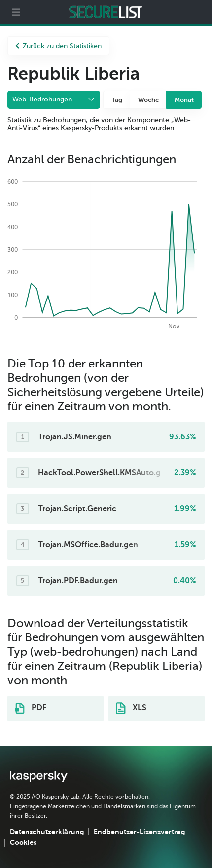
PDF (31, 708)
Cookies (23, 842)
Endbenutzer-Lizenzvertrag (139, 832)
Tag (117, 100)
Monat (184, 100)
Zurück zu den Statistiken (58, 46)
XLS (131, 708)
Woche (148, 100)
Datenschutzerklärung (47, 832)
